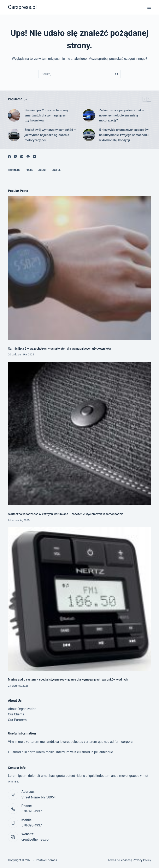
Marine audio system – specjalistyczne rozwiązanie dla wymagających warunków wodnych (68, 680)
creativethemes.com (36, 839)
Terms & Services (119, 860)
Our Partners (17, 720)
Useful (56, 170)
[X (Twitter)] (16, 157)
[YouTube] (34, 157)
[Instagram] (22, 157)
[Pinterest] (28, 157)
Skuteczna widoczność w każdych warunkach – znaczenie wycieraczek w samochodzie (66, 514)
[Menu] (149, 7)
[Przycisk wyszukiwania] (117, 74)
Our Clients (16, 714)
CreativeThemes (46, 860)
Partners (14, 170)
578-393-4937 (32, 811)
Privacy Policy (142, 860)
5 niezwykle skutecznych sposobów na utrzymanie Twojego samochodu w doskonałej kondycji (124, 135)
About (42, 170)
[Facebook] (9, 157)
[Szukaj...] (75, 74)
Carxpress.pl (22, 7)
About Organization (22, 709)
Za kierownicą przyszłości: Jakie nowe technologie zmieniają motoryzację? (122, 115)
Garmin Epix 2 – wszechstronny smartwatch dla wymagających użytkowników (46, 115)
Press (29, 170)
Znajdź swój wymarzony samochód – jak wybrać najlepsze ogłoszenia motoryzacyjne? (50, 135)
